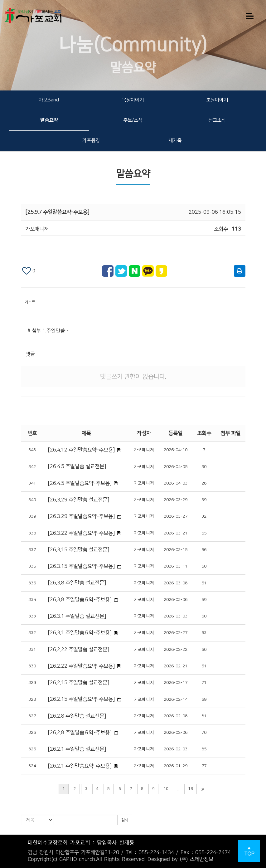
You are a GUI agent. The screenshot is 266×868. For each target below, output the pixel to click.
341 (32, 483)
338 (32, 533)
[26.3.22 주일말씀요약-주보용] (81, 533)
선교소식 (217, 120)
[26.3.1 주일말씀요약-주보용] (80, 633)
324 (32, 766)
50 (204, 566)
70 (204, 733)
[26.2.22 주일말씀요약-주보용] (81, 666)
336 (32, 566)
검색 (125, 820)
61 (204, 666)
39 (204, 500)
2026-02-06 (176, 733)
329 (32, 683)
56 (204, 550)
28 (204, 483)
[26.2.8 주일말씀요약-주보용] (80, 733)
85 (204, 749)
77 (204, 766)
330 (32, 666)
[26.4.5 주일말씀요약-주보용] (80, 483)
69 (204, 700)
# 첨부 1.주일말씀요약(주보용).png (50, 331)
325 (32, 749)
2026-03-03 (176, 616)
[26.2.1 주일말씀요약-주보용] (80, 766)
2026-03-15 (176, 550)
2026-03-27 (176, 516)
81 (204, 716)
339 (32, 516)
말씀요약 (49, 120)
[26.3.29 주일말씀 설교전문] (78, 500)
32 (204, 516)
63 (204, 633)
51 (204, 583)
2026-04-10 (176, 450)
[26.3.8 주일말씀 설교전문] (77, 583)
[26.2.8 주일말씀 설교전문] (77, 716)
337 (32, 550)
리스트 (30, 302)
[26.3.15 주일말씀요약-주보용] (81, 566)
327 (32, 716)
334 (32, 600)
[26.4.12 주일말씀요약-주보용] (81, 450)
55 (204, 533)
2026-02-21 (176, 666)
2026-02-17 (176, 683)
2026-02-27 (176, 633)
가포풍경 (91, 141)
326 (32, 733)
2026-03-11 (176, 566)
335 (32, 583)
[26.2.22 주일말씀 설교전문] (78, 650)
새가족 (175, 141)
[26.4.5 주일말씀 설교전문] (77, 466)
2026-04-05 (176, 467)
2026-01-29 (176, 766)
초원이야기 (217, 100)
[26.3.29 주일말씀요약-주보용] (81, 516)
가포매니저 (144, 450)
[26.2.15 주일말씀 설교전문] (78, 683)
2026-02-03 (176, 749)
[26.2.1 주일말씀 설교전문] (77, 749)
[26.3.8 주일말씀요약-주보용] (80, 600)
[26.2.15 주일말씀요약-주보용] (81, 699)
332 (32, 633)
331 (32, 650)
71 (204, 683)
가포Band (49, 100)
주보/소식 (133, 120)
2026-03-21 (176, 533)
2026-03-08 (176, 583)
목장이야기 (133, 100)
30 (204, 467)
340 (32, 500)
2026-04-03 (176, 483)
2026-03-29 (176, 500)
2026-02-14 (176, 700)
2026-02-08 (176, 716)
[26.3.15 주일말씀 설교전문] (78, 550)
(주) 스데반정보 (197, 859)
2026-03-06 (176, 600)
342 (32, 467)
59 (204, 600)
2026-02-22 (176, 650)
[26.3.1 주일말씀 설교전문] (77, 616)
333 (32, 616)
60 (204, 616)
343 (32, 450)
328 (32, 700)
